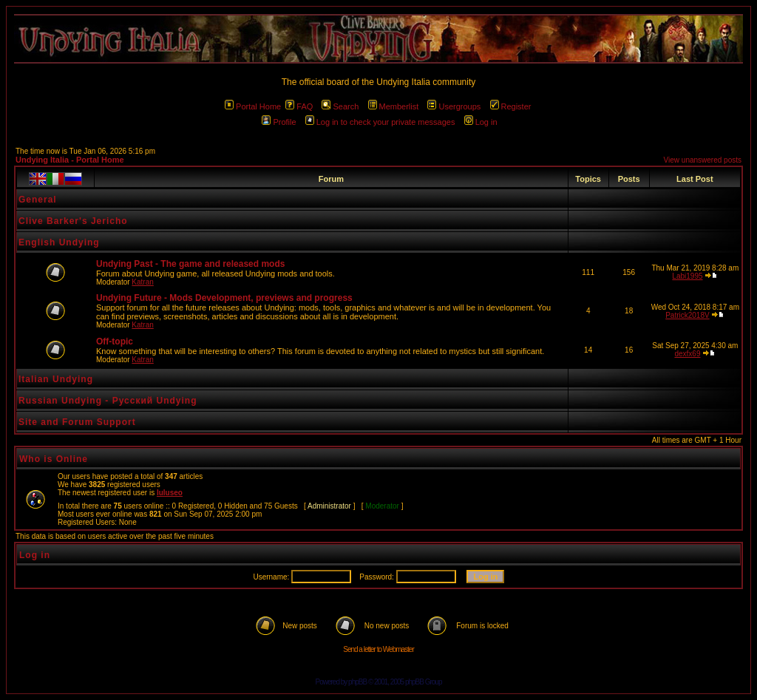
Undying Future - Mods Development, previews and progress (224, 298)
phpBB (357, 682)
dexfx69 (687, 354)
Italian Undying (56, 379)
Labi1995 (687, 276)
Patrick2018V (687, 315)
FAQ (299, 106)
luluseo (170, 493)
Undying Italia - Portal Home (70, 160)
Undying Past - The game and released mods (190, 264)
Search (340, 106)
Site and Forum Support (77, 422)
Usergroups (454, 106)
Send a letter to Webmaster (378, 649)
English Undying (59, 242)
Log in (481, 122)
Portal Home (253, 106)
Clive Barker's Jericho (73, 221)
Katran (142, 282)
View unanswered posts (703, 160)
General (38, 200)
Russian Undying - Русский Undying (108, 401)
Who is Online (54, 459)
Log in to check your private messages (380, 122)
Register (511, 106)
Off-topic (115, 341)
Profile (279, 122)
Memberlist (394, 106)
